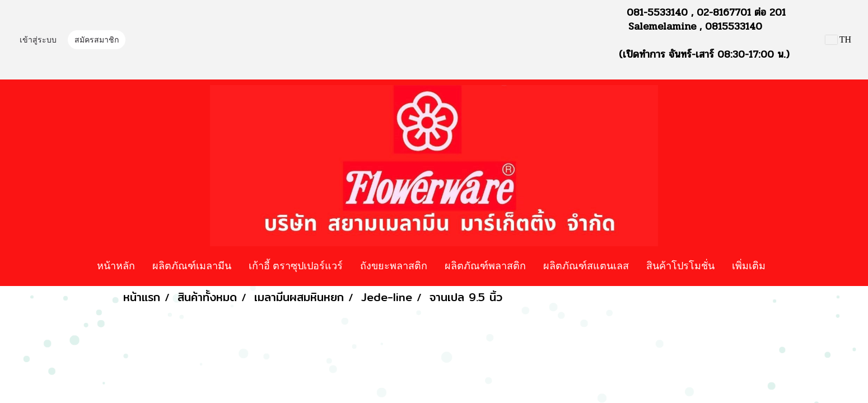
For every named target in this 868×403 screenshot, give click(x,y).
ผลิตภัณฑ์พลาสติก (485, 265)
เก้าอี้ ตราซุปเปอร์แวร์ (296, 265)
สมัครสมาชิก (97, 40)
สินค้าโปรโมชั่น (680, 265)
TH (838, 39)
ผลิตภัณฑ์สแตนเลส (586, 265)
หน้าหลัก (116, 265)
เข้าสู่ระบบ (38, 40)
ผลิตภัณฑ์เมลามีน (192, 265)
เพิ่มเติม (749, 265)
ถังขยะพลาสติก (394, 265)
